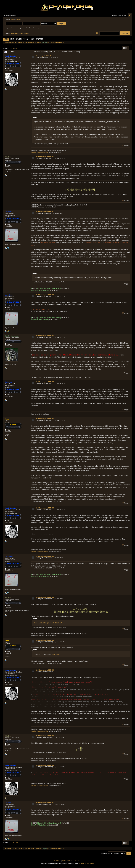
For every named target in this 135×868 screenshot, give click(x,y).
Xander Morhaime (12, 336)
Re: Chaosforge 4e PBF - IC (45, 157)
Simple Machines (76, 861)
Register (39, 40)
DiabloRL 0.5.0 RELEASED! (20, 33)
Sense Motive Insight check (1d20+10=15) (49, 623)
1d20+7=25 (56, 654)
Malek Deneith (10, 56)
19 (17, 48)
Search (19, 40)
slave (7, 419)
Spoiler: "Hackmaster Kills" (40, 152)
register (18, 20)
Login (32, 40)
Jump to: (104, 853)
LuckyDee (9, 212)
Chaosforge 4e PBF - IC (43, 56)
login (12, 20)
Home (6, 40)
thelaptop (8, 382)
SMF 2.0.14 (58, 861)
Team (26, 40)
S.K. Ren (8, 157)
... (15, 48)
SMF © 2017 (66, 861)
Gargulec (45, 43)
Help (12, 40)
